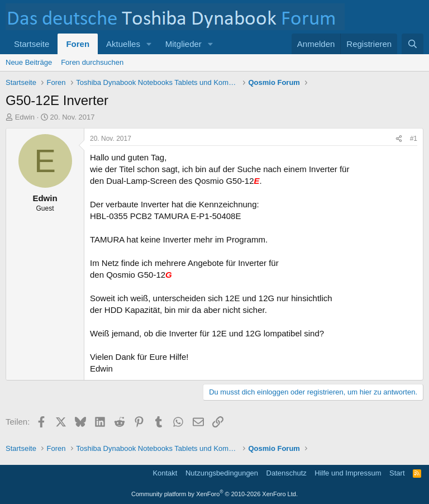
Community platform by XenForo (214, 494)
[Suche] (413, 44)
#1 (414, 139)
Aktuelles (123, 44)
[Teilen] (399, 139)
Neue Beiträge (29, 62)
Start (397, 473)
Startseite (32, 44)
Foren (78, 44)
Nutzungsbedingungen (222, 473)
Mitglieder (183, 44)
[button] (149, 44)
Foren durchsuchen (92, 62)
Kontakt (165, 473)
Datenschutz (287, 473)
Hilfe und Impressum (348, 473)
